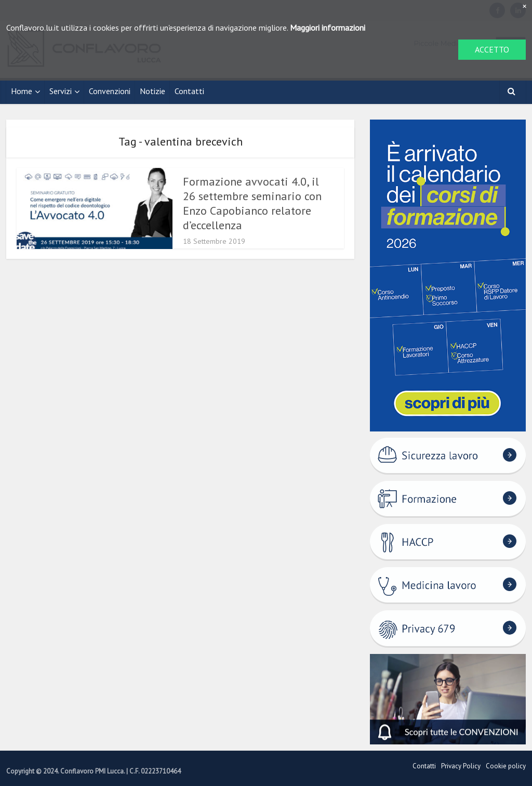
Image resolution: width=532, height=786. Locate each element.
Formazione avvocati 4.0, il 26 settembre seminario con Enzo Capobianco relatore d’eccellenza (252, 203)
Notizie (152, 91)
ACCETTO (492, 49)
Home (22, 91)
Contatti (189, 91)
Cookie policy (506, 766)
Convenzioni (110, 91)
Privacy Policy (461, 766)
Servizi (61, 91)
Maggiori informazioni (328, 28)
